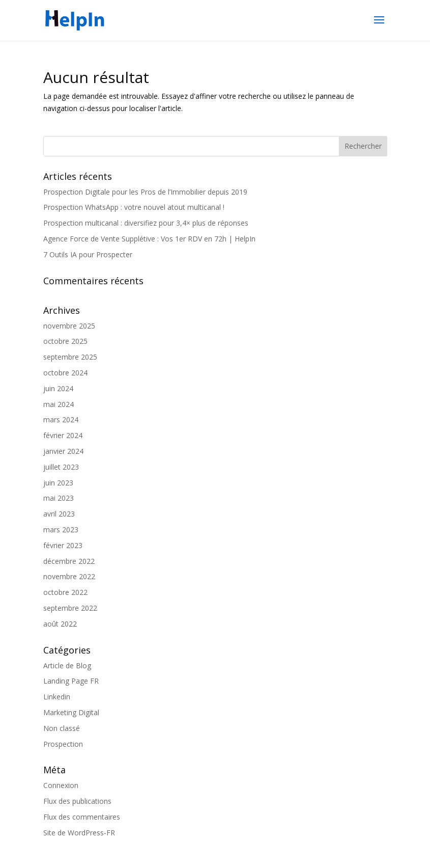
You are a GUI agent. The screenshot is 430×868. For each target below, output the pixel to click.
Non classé (62, 728)
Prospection (63, 744)
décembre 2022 (69, 561)
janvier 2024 (63, 451)
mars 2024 (61, 419)
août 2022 (60, 624)
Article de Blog (67, 666)
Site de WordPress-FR (79, 833)
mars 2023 (61, 530)
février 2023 (63, 545)
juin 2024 (58, 388)
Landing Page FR (71, 681)
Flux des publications (77, 801)
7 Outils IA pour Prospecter (88, 254)
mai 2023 (59, 498)
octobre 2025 (65, 341)
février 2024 (63, 435)
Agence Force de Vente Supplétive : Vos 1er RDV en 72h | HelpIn (149, 239)
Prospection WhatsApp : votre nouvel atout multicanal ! (134, 207)
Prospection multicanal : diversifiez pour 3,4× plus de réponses (146, 223)
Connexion (61, 785)
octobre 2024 (65, 373)
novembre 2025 (69, 326)
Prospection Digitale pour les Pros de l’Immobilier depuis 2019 (145, 192)
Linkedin (57, 697)
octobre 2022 (65, 592)
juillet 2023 (61, 467)
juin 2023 (58, 483)
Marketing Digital (71, 712)
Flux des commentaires (82, 817)
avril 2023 (59, 514)
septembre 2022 (70, 608)
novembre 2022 (69, 576)
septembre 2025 (70, 357)
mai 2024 (59, 404)
